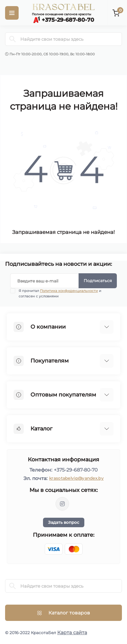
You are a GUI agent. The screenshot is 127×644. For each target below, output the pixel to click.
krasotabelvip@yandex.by (76, 478)
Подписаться (98, 281)
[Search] (13, 39)
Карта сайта (72, 632)
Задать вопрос (64, 522)
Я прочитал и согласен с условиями (60, 293)
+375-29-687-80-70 (76, 470)
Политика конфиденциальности (69, 291)
